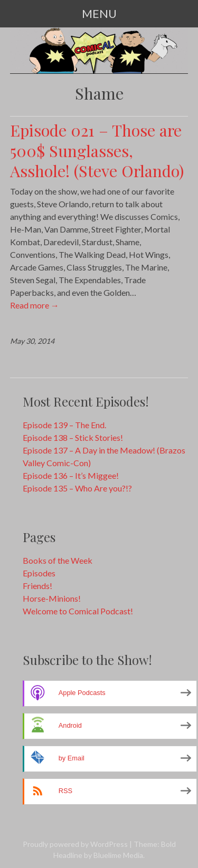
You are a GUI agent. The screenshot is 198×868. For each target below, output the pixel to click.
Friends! (37, 586)
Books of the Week (58, 560)
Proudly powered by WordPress (75, 844)
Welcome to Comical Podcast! (78, 611)
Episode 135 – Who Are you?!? (77, 488)
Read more (35, 305)
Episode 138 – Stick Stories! (73, 437)
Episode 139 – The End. (64, 425)
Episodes (39, 573)
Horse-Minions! (52, 598)
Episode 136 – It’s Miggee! (71, 475)
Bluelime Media (118, 855)
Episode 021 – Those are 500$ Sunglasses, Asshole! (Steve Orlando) (97, 150)
